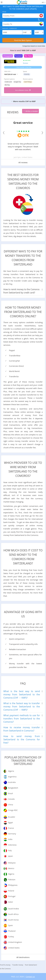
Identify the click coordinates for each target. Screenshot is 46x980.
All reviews (23, 162)
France (11, 828)
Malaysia (12, 863)
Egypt (10, 822)
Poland (11, 891)
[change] (39, 20)
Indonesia (12, 845)
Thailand (12, 931)
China (11, 805)
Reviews (26, 63)
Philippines (13, 885)
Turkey (11, 937)
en (44, 2)
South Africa (13, 914)
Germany (12, 834)
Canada (11, 799)
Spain (10, 925)
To (3, 20)
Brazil (10, 793)
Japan (10, 856)
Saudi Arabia (13, 909)
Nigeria (11, 874)
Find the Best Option (23, 40)
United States (14, 948)
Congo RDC (13, 810)
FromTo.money (5, 965)
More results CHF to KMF (23, 101)
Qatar (11, 902)
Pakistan (12, 879)
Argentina (12, 777)
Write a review (30, 111)
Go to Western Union (23, 90)
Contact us (30, 977)
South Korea (13, 920)
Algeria (11, 771)
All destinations (23, 957)
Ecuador (12, 817)
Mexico (11, 868)
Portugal (12, 896)
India (10, 839)
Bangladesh (13, 788)
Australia (12, 782)
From (4, 12)
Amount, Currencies (10, 28)
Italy (10, 850)
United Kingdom (15, 942)
